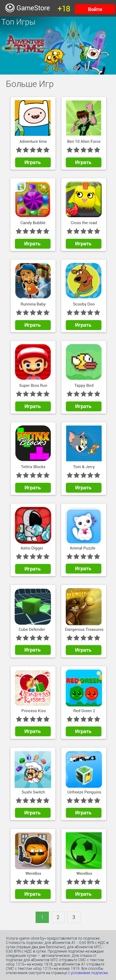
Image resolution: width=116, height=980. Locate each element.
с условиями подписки (88, 973)
